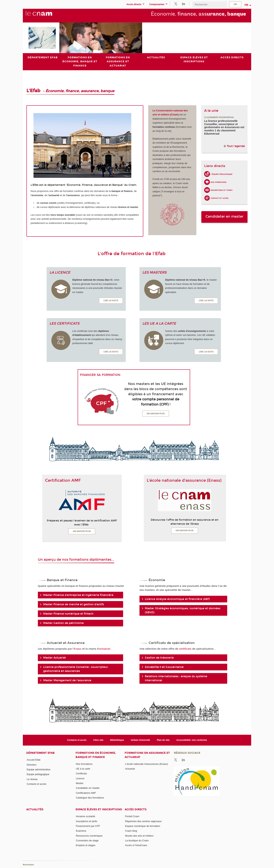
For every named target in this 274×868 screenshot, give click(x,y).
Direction (31, 765)
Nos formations (84, 764)
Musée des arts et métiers (139, 836)
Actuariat (130, 769)
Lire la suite (111, 301)
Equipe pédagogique (38, 774)
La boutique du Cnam (137, 840)
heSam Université (141, 740)
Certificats (81, 773)
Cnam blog (131, 831)
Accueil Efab (33, 760)
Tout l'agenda (234, 146)
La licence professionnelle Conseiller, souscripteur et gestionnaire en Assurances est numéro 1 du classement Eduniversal (224, 127)
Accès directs (136, 809)
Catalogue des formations (90, 798)
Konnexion (28, 865)
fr (247, 5)
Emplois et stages (86, 845)
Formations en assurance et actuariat (147, 755)
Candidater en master (88, 788)
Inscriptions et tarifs (87, 821)
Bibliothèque (117, 740)
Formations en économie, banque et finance (96, 755)
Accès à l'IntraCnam (136, 845)
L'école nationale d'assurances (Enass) (146, 764)
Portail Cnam (132, 816)
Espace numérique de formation (143, 826)
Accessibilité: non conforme (192, 740)
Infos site (98, 740)
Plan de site (163, 740)
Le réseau (32, 779)
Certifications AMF (86, 793)
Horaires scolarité (86, 816)
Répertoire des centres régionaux (143, 821)
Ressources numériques (89, 836)
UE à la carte (83, 769)
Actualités (35, 809)
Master (80, 783)
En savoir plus (156, 414)
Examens (81, 831)
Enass (78, 649)
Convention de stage (87, 840)
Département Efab (40, 753)
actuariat (105, 649)
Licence (80, 778)
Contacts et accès (77, 740)
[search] (209, 4)
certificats (185, 649)
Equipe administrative (38, 769)
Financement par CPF (88, 826)
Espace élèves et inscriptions (99, 809)
